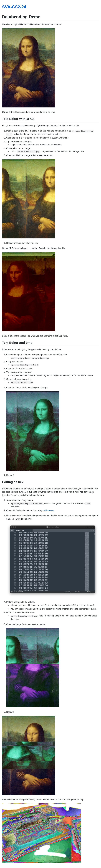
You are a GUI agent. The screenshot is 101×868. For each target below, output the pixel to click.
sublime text (48, 510)
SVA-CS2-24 (14, 7)
